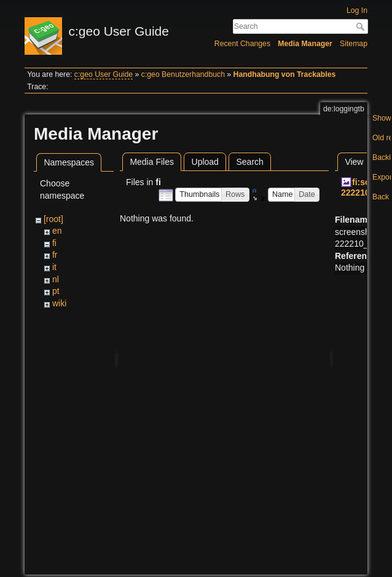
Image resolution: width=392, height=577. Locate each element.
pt (56, 291)
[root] (53, 219)
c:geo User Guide (104, 74)
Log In (357, 10)
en (57, 231)
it (54, 267)
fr (55, 255)
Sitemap (354, 44)
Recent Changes (242, 44)
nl (56, 279)
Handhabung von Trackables (285, 74)
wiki (59, 303)
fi (54, 243)
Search (362, 26)
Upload (205, 162)
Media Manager (305, 44)
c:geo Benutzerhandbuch (183, 74)
